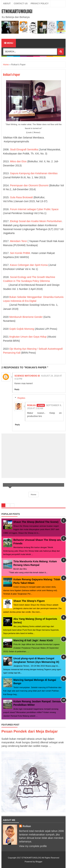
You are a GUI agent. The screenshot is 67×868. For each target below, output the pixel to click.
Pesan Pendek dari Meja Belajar (30, 731)
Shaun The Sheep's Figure (29, 601)
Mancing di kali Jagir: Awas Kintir (33, 640)
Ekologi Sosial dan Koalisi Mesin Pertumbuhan (36, 221)
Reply (17, 389)
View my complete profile (33, 846)
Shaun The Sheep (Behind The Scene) (36, 522)
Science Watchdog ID (27, 376)
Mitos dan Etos (19, 161)
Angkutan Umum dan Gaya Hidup (28, 337)
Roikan (31, 405)
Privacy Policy (39, 4)
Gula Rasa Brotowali (21, 197)
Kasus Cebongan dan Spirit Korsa (29, 265)
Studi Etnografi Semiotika (24, 149)
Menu (9, 43)
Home (6, 65)
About (7, 4)
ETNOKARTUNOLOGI (17, 12)
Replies (21, 398)
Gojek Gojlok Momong (22, 329)
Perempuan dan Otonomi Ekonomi (29, 185)
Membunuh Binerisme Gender (26, 317)
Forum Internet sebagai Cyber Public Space (34, 209)
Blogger (39, 862)
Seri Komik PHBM (20, 253)
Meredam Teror (18, 241)
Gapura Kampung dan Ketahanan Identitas (33, 173)
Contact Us (21, 4)
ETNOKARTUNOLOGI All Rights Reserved (40, 858)
